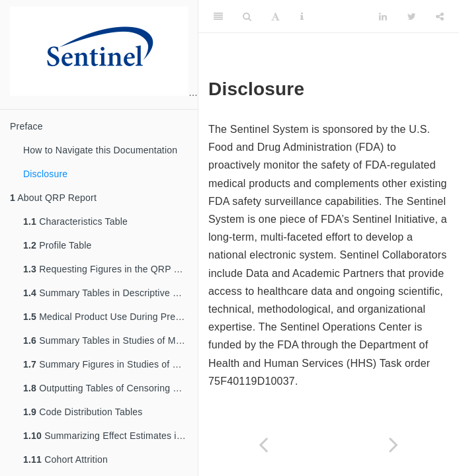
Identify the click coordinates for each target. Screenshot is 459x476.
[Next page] (394, 445)
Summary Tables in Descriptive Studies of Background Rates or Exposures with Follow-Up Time (110, 293)
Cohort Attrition (65, 459)
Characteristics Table (75, 221)
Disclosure (45, 174)
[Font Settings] (275, 17)
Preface (26, 126)
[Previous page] (264, 445)
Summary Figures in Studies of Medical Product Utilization (110, 364)
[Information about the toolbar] (302, 17)
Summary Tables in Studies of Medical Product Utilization (110, 340)
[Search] (247, 17)
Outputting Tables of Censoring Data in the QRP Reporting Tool (110, 388)
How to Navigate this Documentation (100, 150)
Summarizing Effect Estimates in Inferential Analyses (110, 436)
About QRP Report (53, 198)
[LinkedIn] (383, 17)
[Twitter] (412, 17)
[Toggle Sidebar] (218, 17)
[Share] (440, 17)
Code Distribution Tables (83, 412)
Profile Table (58, 245)
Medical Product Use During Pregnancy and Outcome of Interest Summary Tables (110, 317)
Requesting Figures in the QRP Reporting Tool (110, 269)
